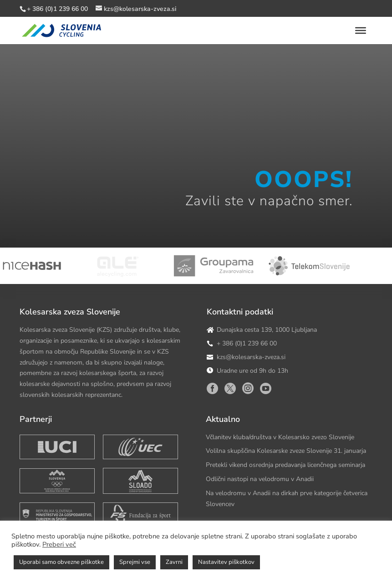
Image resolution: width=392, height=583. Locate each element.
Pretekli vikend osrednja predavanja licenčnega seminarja (285, 465)
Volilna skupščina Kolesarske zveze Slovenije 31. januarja (286, 451)
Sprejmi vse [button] (135, 562)
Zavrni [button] (174, 562)
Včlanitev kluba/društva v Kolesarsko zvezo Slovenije (280, 437)
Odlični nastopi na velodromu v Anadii (260, 479)
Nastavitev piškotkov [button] (226, 562)
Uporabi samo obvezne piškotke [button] (61, 562)
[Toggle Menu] (361, 30)
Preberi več (59, 544)
